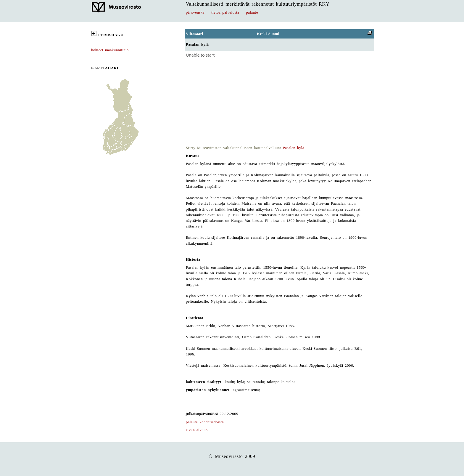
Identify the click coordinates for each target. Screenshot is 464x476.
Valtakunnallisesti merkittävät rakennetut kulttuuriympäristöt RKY (258, 4)
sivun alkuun (197, 430)
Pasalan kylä (294, 148)
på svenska (195, 12)
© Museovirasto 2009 (232, 456)
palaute (252, 12)
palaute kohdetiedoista (205, 422)
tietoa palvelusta (225, 12)
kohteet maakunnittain (110, 50)
